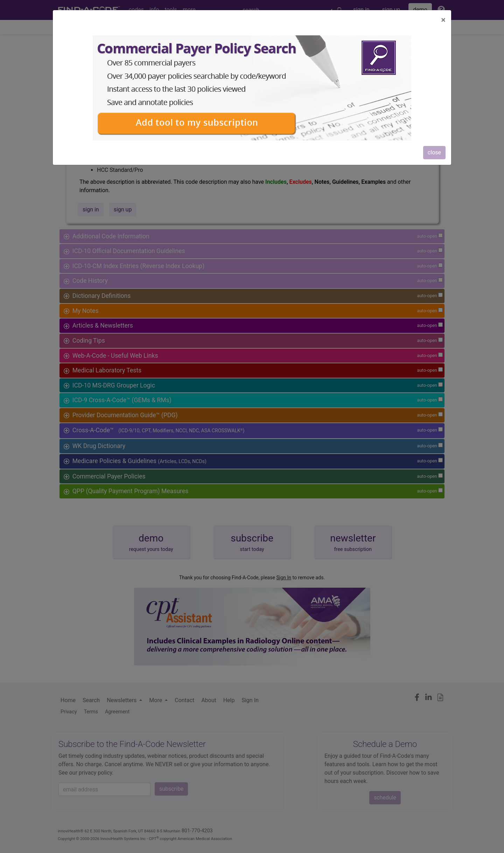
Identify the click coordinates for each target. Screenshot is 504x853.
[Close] (443, 20)
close (434, 152)
